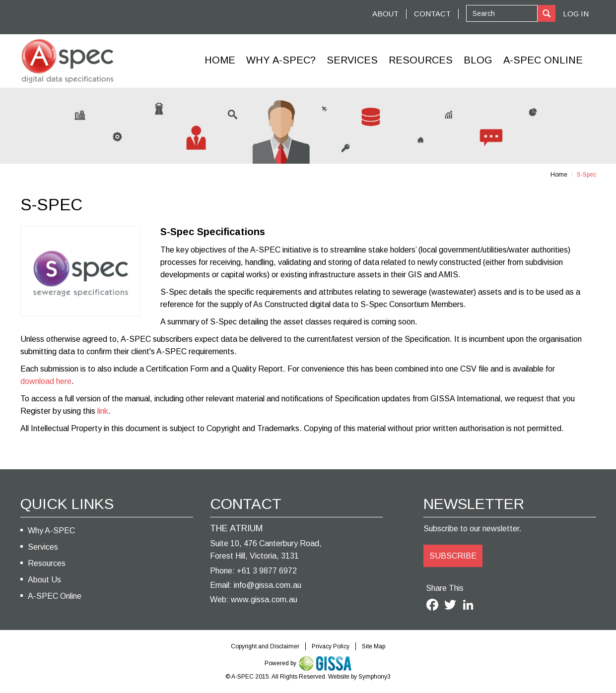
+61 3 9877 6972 (267, 571)
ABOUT (385, 14)
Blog (478, 60)
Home (220, 60)
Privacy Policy (331, 646)
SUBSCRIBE (453, 556)
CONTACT (432, 14)
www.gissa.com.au (264, 599)
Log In (576, 14)
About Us (44, 580)
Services (352, 60)
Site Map (374, 646)
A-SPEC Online (55, 596)
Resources (421, 60)
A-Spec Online (543, 60)
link (103, 411)
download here (46, 381)
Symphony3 (375, 677)
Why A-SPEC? (281, 60)
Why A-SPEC (51, 531)
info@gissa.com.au (268, 585)
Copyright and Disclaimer (265, 646)
